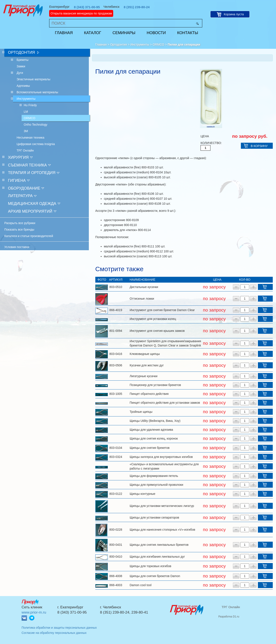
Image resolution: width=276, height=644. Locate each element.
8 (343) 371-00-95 (87, 7)
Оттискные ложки (142, 299)
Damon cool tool (140, 585)
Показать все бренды (19, 229)
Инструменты (140, 44)
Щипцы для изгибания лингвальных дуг (157, 557)
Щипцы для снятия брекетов (150, 448)
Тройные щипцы (141, 412)
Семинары (124, 33)
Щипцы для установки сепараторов (154, 517)
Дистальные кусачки (144, 287)
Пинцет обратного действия (149, 394)
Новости (156, 33)
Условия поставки (17, 247)
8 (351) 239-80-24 (137, 7)
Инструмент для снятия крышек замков (157, 331)
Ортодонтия (119, 44)
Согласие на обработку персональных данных (54, 633)
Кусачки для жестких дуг (147, 365)
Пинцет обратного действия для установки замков (165, 403)
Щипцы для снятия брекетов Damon (155, 576)
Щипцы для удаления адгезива (151, 430)
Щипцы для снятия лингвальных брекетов (159, 545)
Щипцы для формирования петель (154, 476)
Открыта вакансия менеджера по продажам (81, 13)
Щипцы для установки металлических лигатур (162, 506)
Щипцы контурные (142, 494)
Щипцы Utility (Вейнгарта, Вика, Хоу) (155, 421)
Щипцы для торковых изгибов (150, 566)
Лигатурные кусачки (143, 376)
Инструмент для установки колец (153, 319)
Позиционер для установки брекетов (155, 385)
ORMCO (158, 44)
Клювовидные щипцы (145, 354)
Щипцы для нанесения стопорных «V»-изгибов (162, 530)
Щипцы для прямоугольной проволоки (156, 485)
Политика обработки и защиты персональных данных (59, 628)
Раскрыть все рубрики (20, 223)
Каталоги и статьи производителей (29, 236)
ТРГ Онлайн (231, 607)
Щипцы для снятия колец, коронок (154, 438)
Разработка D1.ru (229, 617)
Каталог (93, 33)
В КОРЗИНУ (259, 146)
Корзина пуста (234, 14)
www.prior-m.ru (34, 612)
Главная (64, 33)
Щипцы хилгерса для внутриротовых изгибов (161, 457)
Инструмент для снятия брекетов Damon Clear (162, 310)
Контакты (188, 33)
